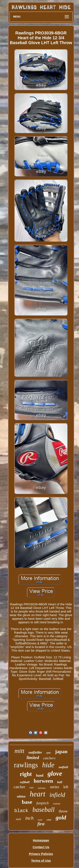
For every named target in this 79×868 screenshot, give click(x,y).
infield (57, 795)
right (26, 774)
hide (48, 765)
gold (61, 817)
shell (18, 819)
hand (40, 775)
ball (60, 782)
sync (48, 753)
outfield (63, 767)
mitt (19, 751)
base (27, 802)
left (66, 787)
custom (56, 804)
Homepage (41, 840)
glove (55, 773)
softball (25, 782)
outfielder (35, 752)
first (41, 824)
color (49, 820)
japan (61, 751)
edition (21, 797)
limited (33, 758)
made (40, 820)
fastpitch (43, 803)
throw (63, 811)
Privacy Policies (41, 854)
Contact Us (41, 847)
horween (43, 781)
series (54, 787)
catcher (19, 787)
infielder (42, 788)
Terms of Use (41, 861)
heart (37, 794)
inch (29, 818)
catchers (49, 758)
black (21, 811)
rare (32, 787)
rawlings (26, 765)
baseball (44, 810)
